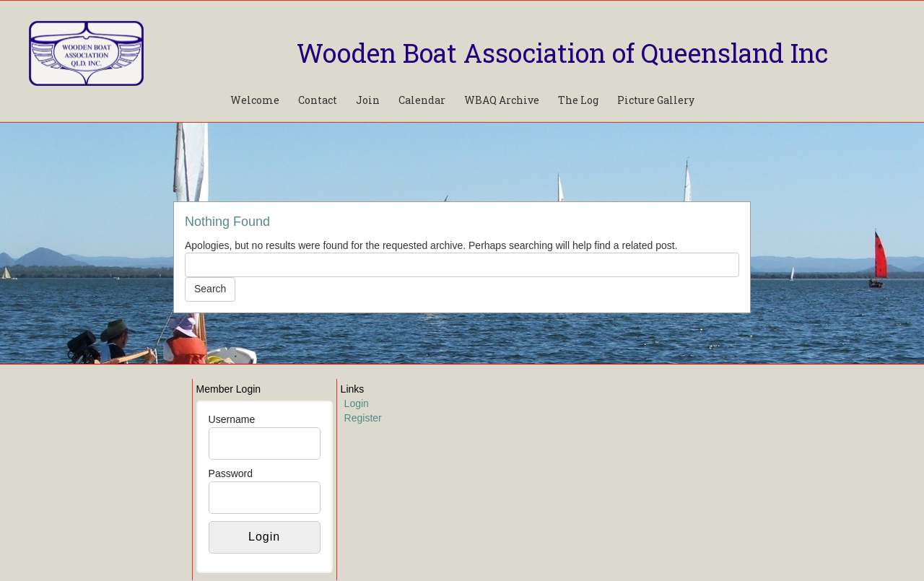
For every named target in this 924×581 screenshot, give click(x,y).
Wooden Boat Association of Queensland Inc (562, 53)
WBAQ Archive (502, 100)
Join (368, 100)
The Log (578, 100)
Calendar (422, 100)
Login (357, 403)
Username (232, 419)
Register (363, 418)
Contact (318, 100)
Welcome (255, 100)
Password (231, 473)
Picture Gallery (656, 100)
